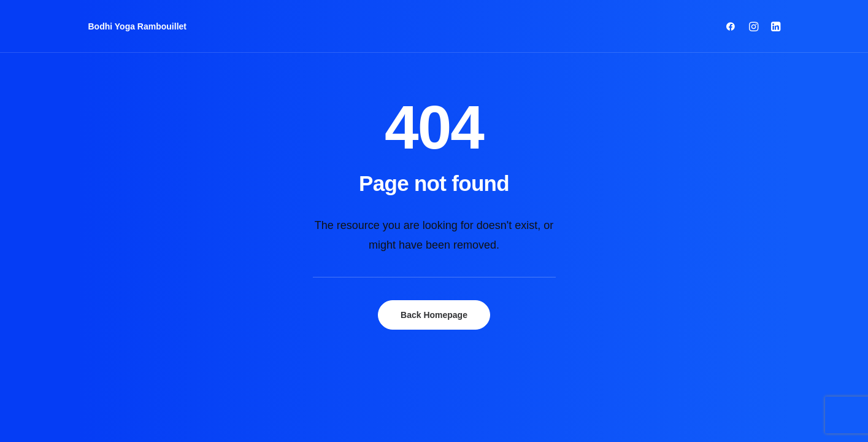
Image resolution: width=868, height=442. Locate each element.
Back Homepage (434, 315)
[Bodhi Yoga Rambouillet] (138, 26)
